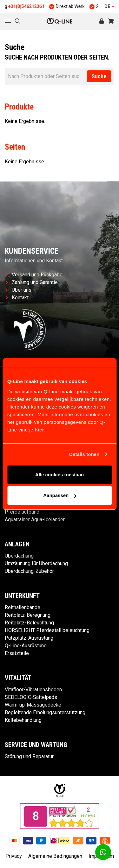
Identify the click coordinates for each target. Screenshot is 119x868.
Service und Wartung (36, 745)
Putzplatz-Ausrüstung (29, 638)
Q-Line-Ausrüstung (26, 646)
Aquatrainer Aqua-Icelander (35, 519)
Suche (99, 76)
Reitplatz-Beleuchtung (29, 623)
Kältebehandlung (23, 720)
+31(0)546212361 (32, 6)
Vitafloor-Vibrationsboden (33, 690)
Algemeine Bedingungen (55, 856)
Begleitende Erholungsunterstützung (45, 712)
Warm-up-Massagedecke (33, 705)
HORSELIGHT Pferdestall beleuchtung (47, 630)
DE (109, 6)
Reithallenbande (23, 607)
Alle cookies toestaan (60, 475)
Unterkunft (22, 596)
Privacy (14, 856)
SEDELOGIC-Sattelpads (31, 697)
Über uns (18, 290)
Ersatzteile (17, 653)
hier (40, 430)
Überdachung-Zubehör (29, 571)
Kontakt (17, 298)
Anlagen (17, 544)
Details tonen (84, 454)
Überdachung (19, 556)
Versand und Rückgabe (34, 275)
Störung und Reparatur (29, 756)
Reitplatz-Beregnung (28, 615)
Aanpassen (60, 495)
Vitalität (18, 678)
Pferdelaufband (22, 512)
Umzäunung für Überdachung (36, 563)
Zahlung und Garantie (32, 282)
